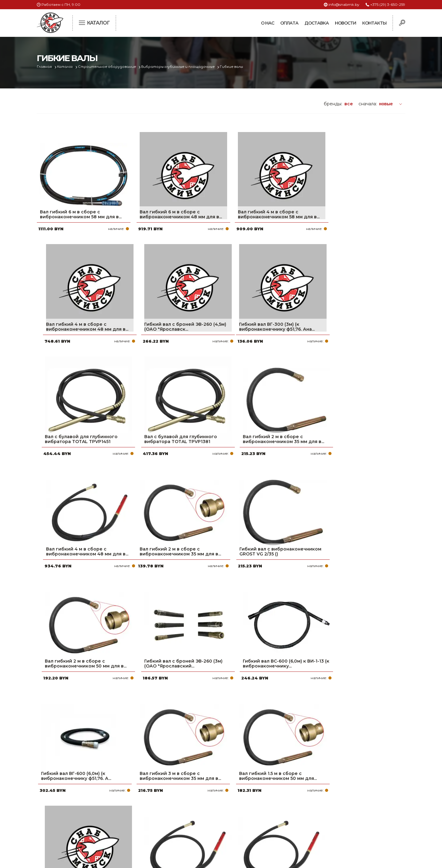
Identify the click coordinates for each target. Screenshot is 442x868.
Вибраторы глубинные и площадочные (182, 67)
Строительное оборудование (110, 67)
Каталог (66, 67)
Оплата (289, 23)
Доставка (317, 23)
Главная (45, 67)
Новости (345, 23)
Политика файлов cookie (63, 819)
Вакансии (185, 828)
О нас (268, 23)
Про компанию (192, 779)
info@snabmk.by (344, 4)
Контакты (374, 23)
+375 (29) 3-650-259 (388, 4)
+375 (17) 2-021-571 (322, 788)
